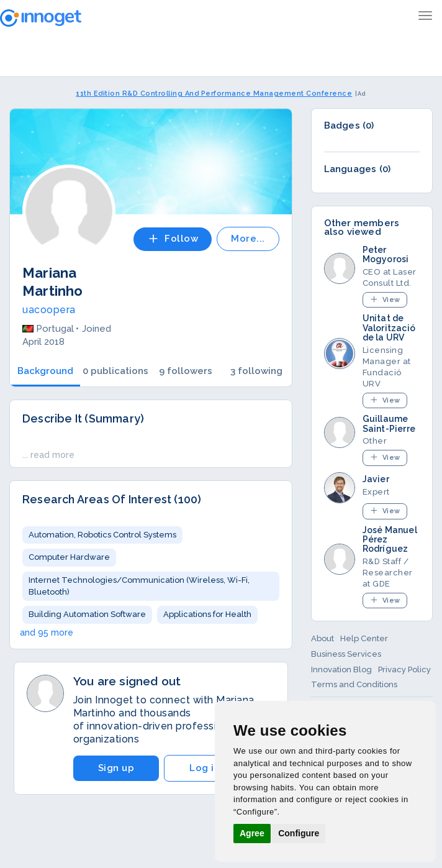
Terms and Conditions (354, 684)
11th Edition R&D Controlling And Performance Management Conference (214, 94)
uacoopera (49, 310)
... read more (48, 455)
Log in (205, 768)
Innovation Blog (341, 669)
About (322, 638)
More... (248, 239)
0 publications (115, 371)
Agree (252, 833)
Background (45, 371)
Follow (173, 239)
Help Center (364, 638)
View (385, 299)
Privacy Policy (404, 669)
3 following (256, 371)
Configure (299, 833)
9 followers (186, 371)
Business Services (346, 654)
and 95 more (47, 633)
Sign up (116, 768)
